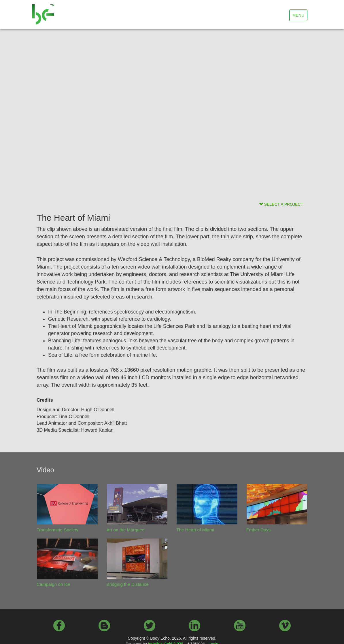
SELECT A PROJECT (281, 204)
